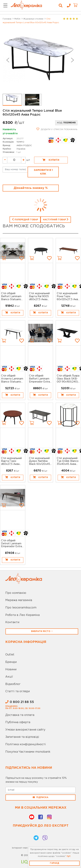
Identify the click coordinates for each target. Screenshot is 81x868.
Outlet (10, 655)
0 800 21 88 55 (20, 702)
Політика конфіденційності (26, 744)
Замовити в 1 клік (43, 172)
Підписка (40, 797)
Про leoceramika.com (21, 608)
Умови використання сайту (25, 730)
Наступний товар (56, 219)
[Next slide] (73, 60)
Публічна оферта (18, 722)
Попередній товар (25, 219)
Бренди (11, 662)
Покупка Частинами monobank (28, 752)
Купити (51, 160)
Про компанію (16, 593)
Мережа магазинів (19, 600)
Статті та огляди (18, 691)
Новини (11, 670)
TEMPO (20, 142)
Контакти (12, 622)
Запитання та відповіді (22, 737)
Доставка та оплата (20, 715)
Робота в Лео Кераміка (22, 615)
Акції (9, 677)
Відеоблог (13, 684)
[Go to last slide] (8, 60)
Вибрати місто (41, 631)
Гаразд (54, 863)
